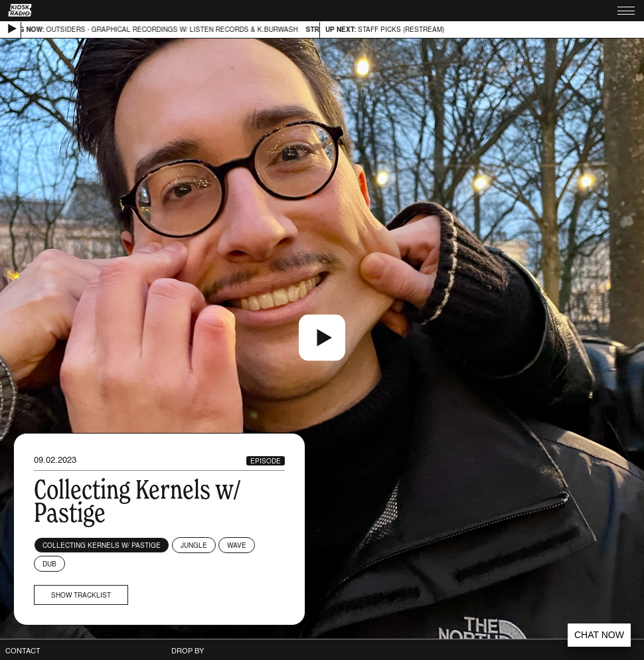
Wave (237, 545)
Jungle (194, 545)
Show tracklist (81, 595)
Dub (49, 564)
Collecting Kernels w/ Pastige (102, 545)
